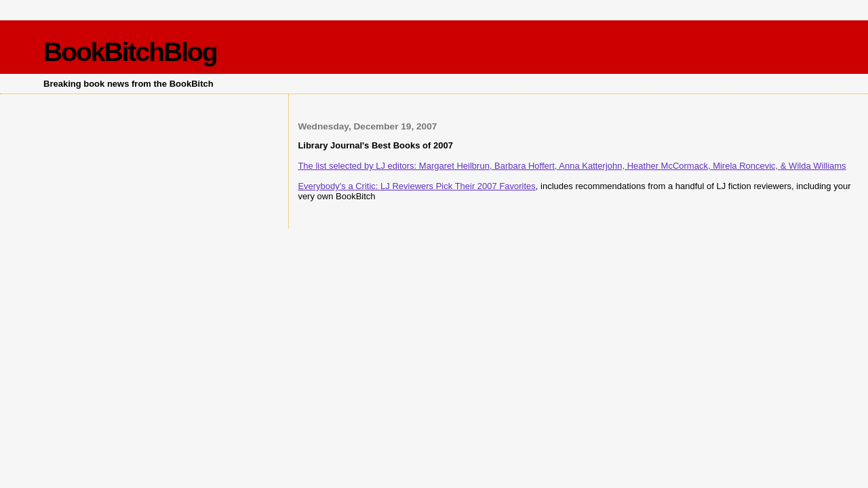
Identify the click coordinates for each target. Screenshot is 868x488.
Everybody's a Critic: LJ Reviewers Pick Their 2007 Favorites (416, 186)
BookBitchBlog (130, 52)
